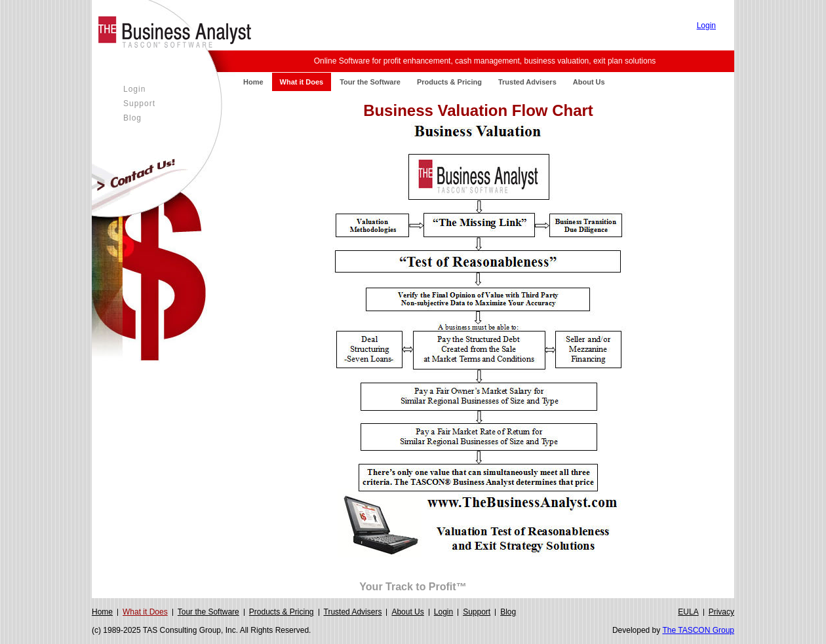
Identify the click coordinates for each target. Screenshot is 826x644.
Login (706, 26)
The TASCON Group (698, 630)
